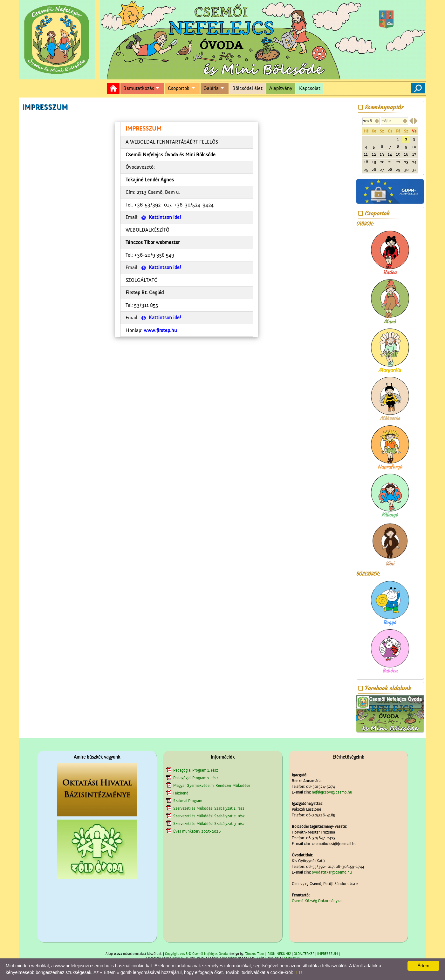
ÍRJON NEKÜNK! (279, 954)
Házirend (181, 793)
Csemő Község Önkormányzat (317, 901)
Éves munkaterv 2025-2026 (197, 831)
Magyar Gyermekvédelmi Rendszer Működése (212, 785)
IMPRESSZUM (328, 954)
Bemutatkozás (139, 88)
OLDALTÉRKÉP (304, 954)
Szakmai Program (188, 801)
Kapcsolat (310, 88)
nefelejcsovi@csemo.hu (332, 792)
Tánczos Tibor (254, 954)
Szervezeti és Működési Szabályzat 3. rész (209, 824)
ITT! (298, 972)
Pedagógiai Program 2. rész (196, 778)
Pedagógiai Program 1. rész (196, 770)
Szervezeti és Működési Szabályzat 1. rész (209, 808)
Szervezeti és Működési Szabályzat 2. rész (209, 816)
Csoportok (179, 88)
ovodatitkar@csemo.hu (332, 872)
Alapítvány (281, 88)
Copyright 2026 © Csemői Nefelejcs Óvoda (196, 954)
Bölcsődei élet (247, 88)
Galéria (211, 88)
